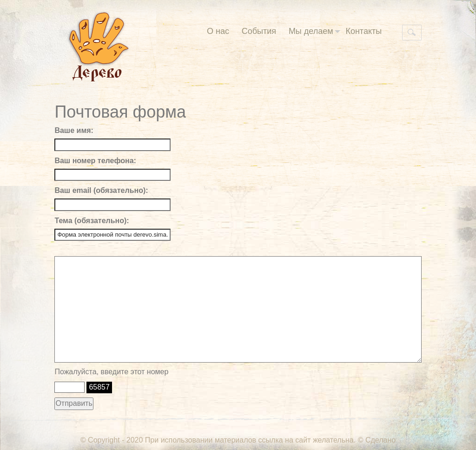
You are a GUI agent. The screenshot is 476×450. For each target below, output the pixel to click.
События (259, 31)
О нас (218, 31)
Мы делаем (314, 31)
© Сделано (377, 440)
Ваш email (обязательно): (101, 190)
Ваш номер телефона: (95, 161)
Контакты (364, 31)
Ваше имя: (74, 130)
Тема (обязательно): (92, 221)
